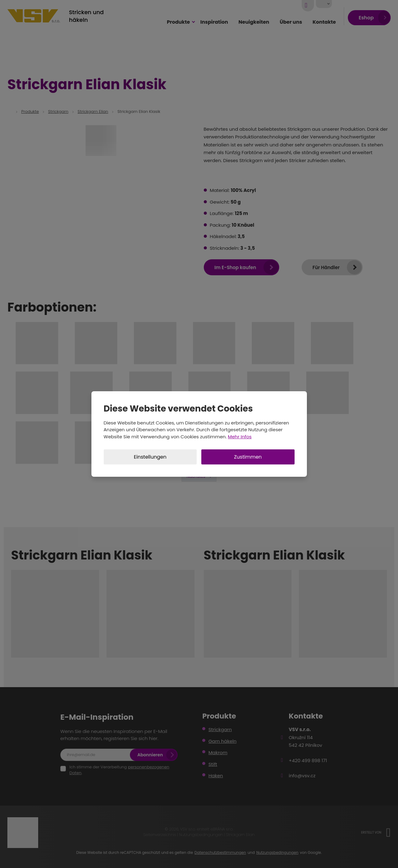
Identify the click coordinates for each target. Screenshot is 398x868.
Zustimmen (248, 457)
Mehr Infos (240, 437)
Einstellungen (150, 457)
